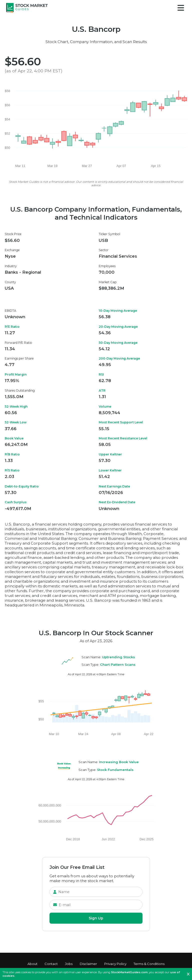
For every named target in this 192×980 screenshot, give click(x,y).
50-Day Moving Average (118, 343)
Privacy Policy (115, 964)
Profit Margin (16, 374)
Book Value (14, 438)
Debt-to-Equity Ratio (22, 486)
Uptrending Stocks (118, 657)
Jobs (69, 964)
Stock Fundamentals (115, 770)
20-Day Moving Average (118, 327)
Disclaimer (88, 964)
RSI (101, 374)
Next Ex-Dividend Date (117, 502)
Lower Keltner (110, 470)
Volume (105, 406)
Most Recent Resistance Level (123, 438)
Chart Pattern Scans (118, 665)
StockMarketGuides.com (129, 972)
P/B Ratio (12, 454)
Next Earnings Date (114, 486)
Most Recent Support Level (121, 422)
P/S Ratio (12, 470)
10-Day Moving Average (118, 311)
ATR (102, 390)
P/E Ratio (12, 327)
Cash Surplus (16, 502)
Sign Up (96, 918)
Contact (51, 964)
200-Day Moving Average (119, 358)
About (32, 964)
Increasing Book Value (119, 762)
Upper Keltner (110, 454)
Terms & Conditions (149, 964)
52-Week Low (16, 422)
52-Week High (16, 406)
